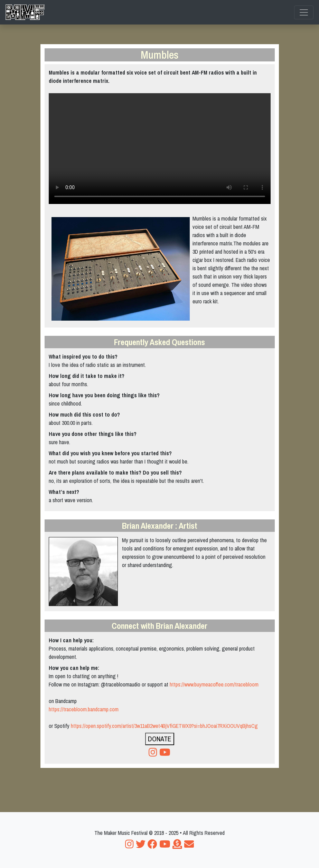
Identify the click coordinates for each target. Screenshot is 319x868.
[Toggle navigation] (304, 12)
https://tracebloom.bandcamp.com (84, 709)
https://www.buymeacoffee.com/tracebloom (214, 684)
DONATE (160, 739)
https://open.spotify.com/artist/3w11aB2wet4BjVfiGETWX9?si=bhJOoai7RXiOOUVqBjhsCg (164, 726)
